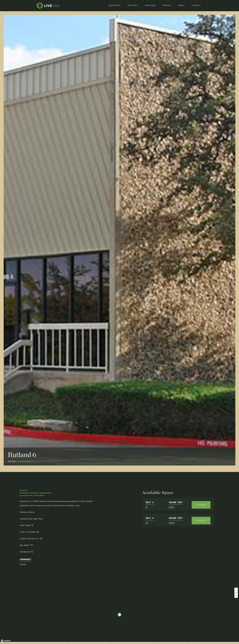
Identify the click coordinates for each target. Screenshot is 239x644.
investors (150, 5)
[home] (48, 6)
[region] (119, 615)
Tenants (167, 5)
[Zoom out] (236, 593)
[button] (133, 6)
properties (115, 5)
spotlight (133, 5)
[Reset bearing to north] (236, 596)
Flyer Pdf (201, 505)
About (182, 5)
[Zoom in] (236, 589)
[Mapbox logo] (6, 641)
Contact (196, 5)
